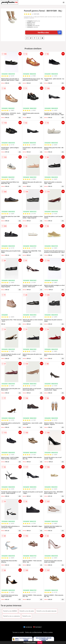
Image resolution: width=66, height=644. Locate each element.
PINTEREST (37, 627)
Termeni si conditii (18, 632)
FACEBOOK (28, 627)
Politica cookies (48, 632)
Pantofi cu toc (27, 616)
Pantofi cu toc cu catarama (11, 616)
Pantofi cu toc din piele (27, 611)
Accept (40, 642)
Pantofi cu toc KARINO (10, 611)
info (20, 83)
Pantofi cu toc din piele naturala (46, 611)
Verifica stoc (50, 32)
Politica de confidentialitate (34, 632)
